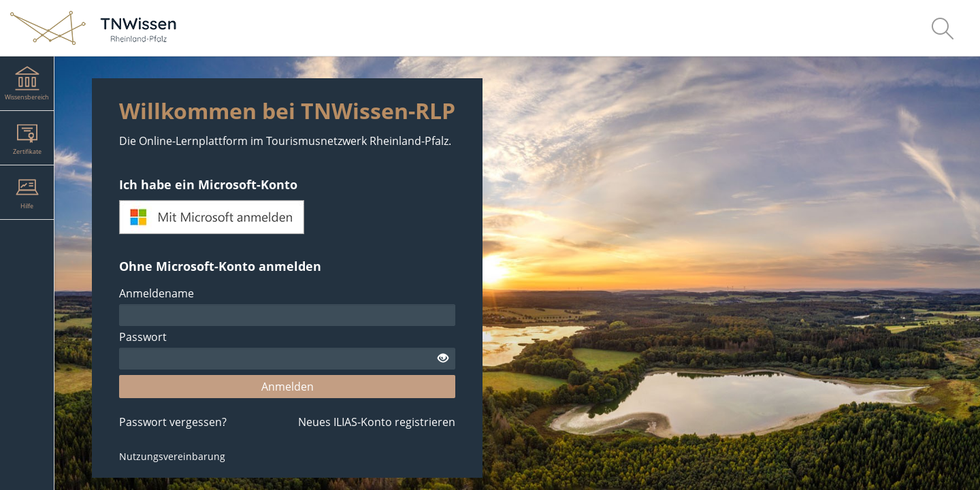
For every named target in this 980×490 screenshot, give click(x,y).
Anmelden (288, 387)
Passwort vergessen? (173, 422)
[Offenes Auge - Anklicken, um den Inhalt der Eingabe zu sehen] (443, 359)
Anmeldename (157, 293)
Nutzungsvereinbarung (172, 456)
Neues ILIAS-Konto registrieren (377, 422)
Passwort (143, 337)
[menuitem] (943, 28)
